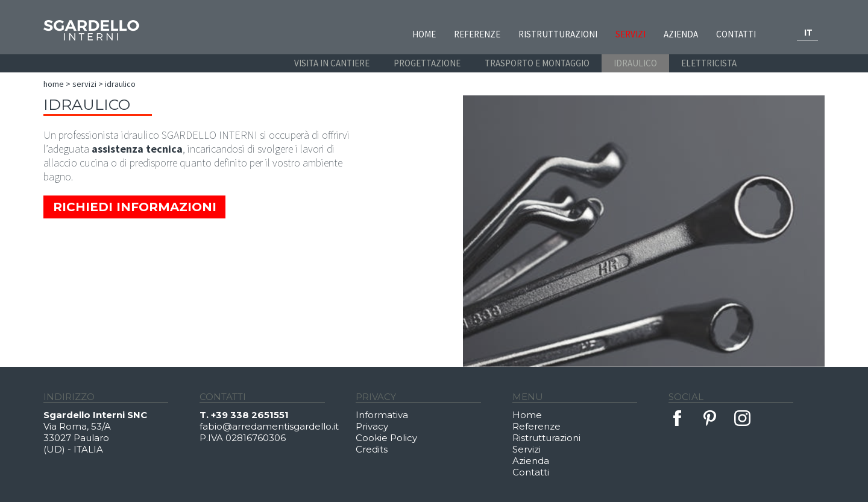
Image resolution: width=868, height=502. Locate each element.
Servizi (631, 34)
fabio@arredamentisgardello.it (269, 426)
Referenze (477, 34)
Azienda (681, 34)
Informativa (382, 415)
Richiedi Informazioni (135, 207)
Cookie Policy (386, 438)
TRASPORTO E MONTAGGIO (537, 63)
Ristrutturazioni (558, 34)
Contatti (736, 34)
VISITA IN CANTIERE (332, 63)
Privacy (372, 426)
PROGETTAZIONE (427, 63)
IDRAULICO (635, 63)
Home (424, 34)
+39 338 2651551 (250, 415)
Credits (372, 449)
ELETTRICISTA (709, 63)
